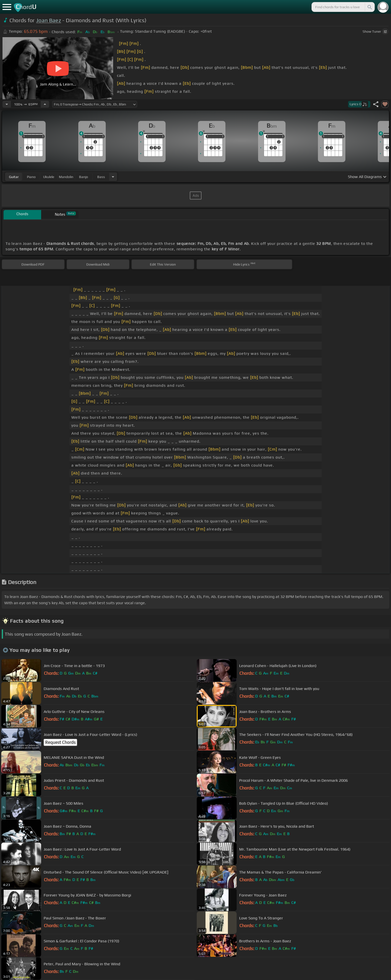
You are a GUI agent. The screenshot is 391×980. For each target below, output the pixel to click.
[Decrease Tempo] (7, 104)
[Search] (369, 7)
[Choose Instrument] (113, 177)
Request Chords (60, 742)
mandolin (66, 177)
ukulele (49, 177)
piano (31, 177)
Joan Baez (49, 20)
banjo (84, 177)
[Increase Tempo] (45, 104)
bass (101, 177)
